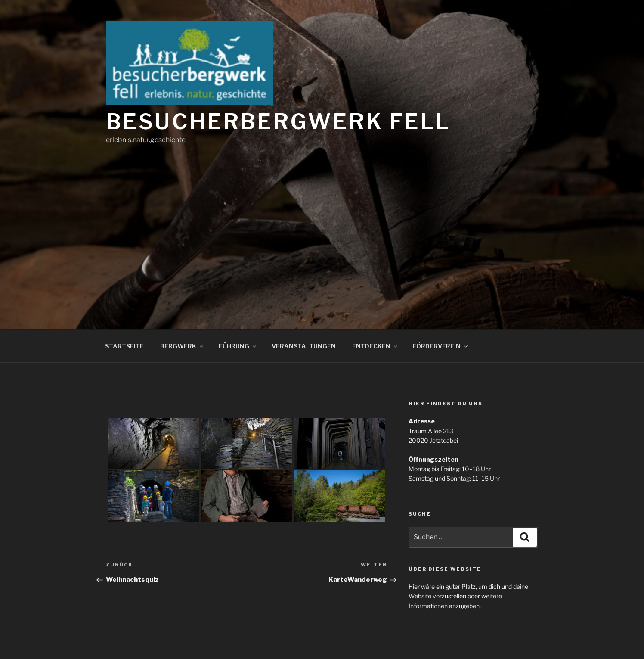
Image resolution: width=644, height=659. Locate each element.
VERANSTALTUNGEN (304, 346)
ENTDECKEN (375, 346)
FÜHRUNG (238, 346)
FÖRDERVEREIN (441, 346)
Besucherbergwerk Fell (278, 121)
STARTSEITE (124, 346)
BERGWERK (182, 346)
